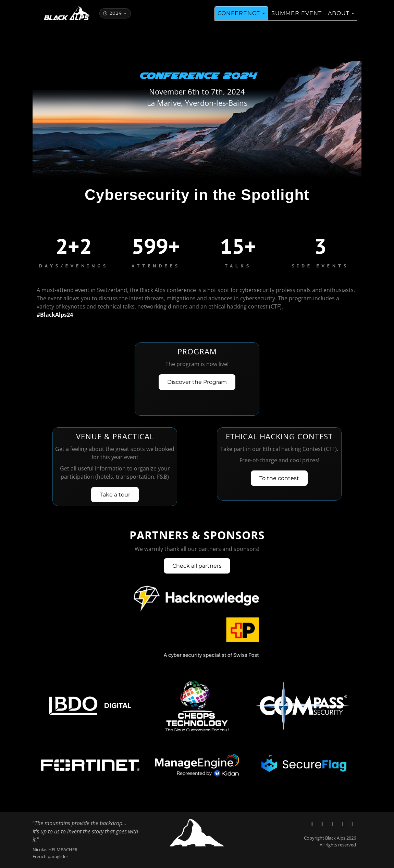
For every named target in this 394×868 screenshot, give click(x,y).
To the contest (279, 478)
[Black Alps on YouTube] (333, 824)
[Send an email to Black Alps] (343, 824)
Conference (239, 17)
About (339, 17)
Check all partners (197, 566)
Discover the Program (197, 382)
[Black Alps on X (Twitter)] (313, 824)
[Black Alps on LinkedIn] (323, 824)
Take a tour (115, 495)
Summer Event (297, 17)
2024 (112, 17)
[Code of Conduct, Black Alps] (352, 824)
